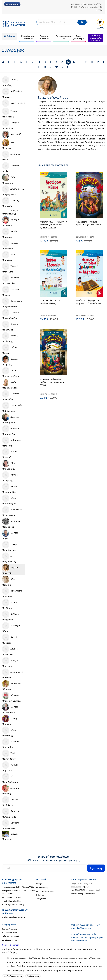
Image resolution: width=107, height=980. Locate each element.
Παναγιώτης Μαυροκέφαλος (12, 303)
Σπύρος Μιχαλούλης (10, 650)
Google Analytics (18, 966)
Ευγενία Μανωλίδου (10, 569)
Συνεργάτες (77, 4)
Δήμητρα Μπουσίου (10, 221)
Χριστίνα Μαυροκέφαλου (10, 314)
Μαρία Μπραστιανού (10, 465)
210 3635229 (7, 894)
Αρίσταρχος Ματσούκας (12, 442)
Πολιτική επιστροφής (11, 936)
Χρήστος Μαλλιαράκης (10, 419)
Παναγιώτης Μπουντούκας (12, 511)
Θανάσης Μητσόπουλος (11, 430)
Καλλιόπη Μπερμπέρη (11, 616)
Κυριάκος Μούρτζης (11, 361)
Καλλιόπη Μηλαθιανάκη (11, 824)
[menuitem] (10, 36)
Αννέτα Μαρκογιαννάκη (10, 384)
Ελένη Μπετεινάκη (9, 179)
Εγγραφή (96, 868)
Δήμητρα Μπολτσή (10, 790)
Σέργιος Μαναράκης (10, 113)
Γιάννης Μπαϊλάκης (10, 337)
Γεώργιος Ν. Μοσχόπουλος (12, 279)
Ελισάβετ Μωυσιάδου (11, 395)
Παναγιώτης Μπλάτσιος (12, 592)
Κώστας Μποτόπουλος (10, 708)
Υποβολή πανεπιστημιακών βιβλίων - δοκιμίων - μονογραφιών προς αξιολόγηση (87, 937)
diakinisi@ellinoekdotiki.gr (13, 905)
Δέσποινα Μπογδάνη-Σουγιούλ (12, 697)
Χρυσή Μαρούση (9, 720)
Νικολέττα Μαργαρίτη (11, 743)
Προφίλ (39, 884)
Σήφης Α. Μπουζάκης (11, 268)
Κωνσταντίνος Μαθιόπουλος (13, 407)
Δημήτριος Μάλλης (11, 156)
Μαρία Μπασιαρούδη (9, 488)
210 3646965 (29, 890)
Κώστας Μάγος (10, 534)
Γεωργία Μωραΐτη (10, 639)
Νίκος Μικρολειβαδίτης (10, 778)
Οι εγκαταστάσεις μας (45, 891)
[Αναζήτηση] (62, 22)
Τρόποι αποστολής (10, 932)
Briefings (40, 895)
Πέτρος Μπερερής (10, 453)
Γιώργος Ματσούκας (10, 245)
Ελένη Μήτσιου (13, 103)
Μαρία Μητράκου (9, 233)
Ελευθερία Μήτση (11, 627)
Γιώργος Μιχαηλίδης (10, 326)
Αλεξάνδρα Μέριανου (12, 685)
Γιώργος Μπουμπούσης (10, 212)
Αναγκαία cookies (18, 958)
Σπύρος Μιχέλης (10, 349)
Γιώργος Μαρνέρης (10, 662)
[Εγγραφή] (53, 868)
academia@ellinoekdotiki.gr (14, 917)
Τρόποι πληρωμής (9, 929)
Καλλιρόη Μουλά (11, 167)
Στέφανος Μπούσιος (11, 291)
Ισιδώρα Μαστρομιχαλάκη (10, 372)
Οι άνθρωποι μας (43, 887)
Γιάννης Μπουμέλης (10, 476)
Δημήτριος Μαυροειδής (11, 523)
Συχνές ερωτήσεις (9, 940)
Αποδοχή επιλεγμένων (13, 976)
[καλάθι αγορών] (99, 24)
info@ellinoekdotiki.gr (11, 901)
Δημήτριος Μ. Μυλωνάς (13, 674)
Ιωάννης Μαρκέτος (10, 836)
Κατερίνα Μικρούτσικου (11, 546)
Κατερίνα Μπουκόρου (11, 124)
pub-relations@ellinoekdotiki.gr (84, 894)
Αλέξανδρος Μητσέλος (12, 93)
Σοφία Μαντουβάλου (9, 755)
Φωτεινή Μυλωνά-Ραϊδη (10, 813)
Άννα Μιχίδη (12, 134)
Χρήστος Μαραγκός (10, 202)
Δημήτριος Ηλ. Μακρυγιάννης (13, 190)
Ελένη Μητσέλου (9, 256)
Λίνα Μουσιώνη (8, 144)
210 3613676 (17, 890)
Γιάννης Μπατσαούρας (10, 500)
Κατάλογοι (12, 4)
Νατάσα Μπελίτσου (10, 604)
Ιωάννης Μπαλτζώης (10, 801)
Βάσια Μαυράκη (9, 581)
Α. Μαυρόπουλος (9, 558)
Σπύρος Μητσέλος (10, 81)
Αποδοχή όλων (33, 976)
